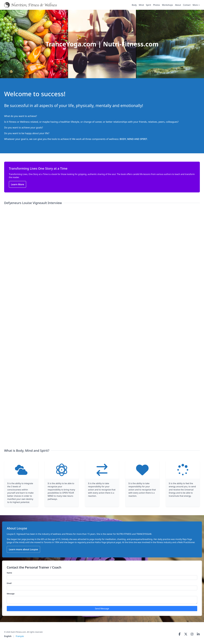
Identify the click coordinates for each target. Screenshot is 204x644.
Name (9, 573)
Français (20, 636)
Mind (141, 5)
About (178, 5)
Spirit (148, 5)
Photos (157, 5)
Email (9, 583)
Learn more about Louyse (23, 549)
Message (11, 594)
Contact (187, 5)
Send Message (102, 609)
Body (134, 5)
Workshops (167, 5)
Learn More (17, 184)
